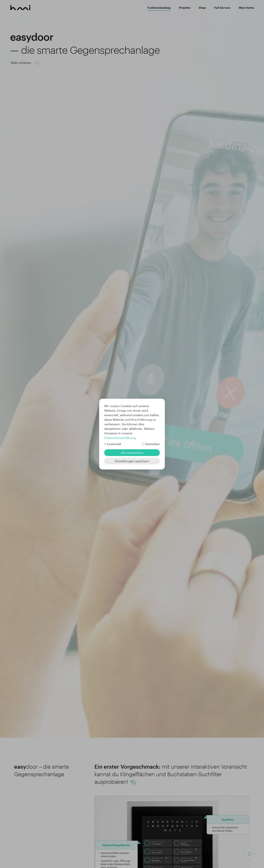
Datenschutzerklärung (120, 438)
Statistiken (152, 444)
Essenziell (114, 444)
